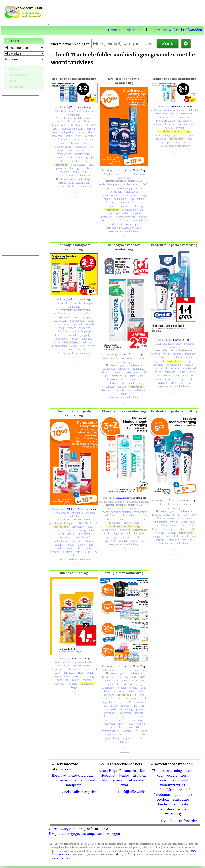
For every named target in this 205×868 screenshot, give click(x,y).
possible (141, 735)
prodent (177, 354)
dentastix (69, 673)
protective (115, 523)
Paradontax (162, 795)
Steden (140, 30)
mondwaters (60, 780)
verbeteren (116, 224)
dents (190, 379)
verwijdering (64, 154)
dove (135, 680)
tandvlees (61, 165)
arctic (69, 136)
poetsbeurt (89, 140)
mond (164, 368)
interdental (77, 541)
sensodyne (73, 314)
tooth (189, 139)
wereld (160, 533)
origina (133, 688)
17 (79, 556)
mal (140, 203)
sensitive (182, 124)
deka (104, 372)
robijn (120, 727)
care (56, 324)
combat (69, 168)
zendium (156, 354)
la (133, 203)
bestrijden (107, 217)
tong (154, 368)
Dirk (143, 771)
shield (127, 523)
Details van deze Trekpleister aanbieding (124, 670)
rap (182, 379)
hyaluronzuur (60, 346)
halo (107, 717)
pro (91, 147)
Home (112, 30)
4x (133, 717)
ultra (92, 530)
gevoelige (62, 339)
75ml (85, 172)
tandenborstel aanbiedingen (77, 179)
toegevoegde (62, 676)
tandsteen (76, 161)
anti (193, 124)
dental (89, 548)
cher (105, 699)
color (144, 731)
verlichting (75, 335)
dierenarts (74, 669)
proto (125, 717)
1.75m (141, 717)
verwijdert (91, 136)
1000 (145, 184)
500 (193, 515)
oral (55, 129)
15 (107, 677)
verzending (126, 709)
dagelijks (87, 339)
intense (123, 735)
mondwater (85, 122)
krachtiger (113, 213)
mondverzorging (165, 121)
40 (80, 523)
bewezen (57, 136)
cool (184, 522)
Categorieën (157, 30)
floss (54, 132)
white (81, 132)
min (78, 552)
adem (88, 161)
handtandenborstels (72, 129)
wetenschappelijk (82, 332)
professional (138, 199)
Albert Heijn (108, 771)
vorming (89, 676)
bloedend (161, 139)
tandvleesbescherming (174, 132)
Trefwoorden (192, 30)
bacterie (175, 368)
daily (65, 324)
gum (91, 545)
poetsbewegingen (126, 217)
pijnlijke (89, 335)
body (143, 688)
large (74, 687)
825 (158, 518)
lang (191, 372)
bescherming (83, 150)
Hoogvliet (108, 776)
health (60, 548)
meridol (171, 117)
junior (177, 135)
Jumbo (175, 340)
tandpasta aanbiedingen (77, 176)
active (81, 545)
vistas (134, 541)
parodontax (63, 317)
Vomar (123, 785)
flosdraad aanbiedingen (77, 183)
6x (105, 706)
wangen (190, 365)
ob (132, 735)
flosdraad (77, 125)
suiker (182, 372)
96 (162, 358)
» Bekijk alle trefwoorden (179, 821)
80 (51, 669)
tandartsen (74, 350)
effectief (137, 537)
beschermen (109, 530)
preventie (59, 158)
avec (177, 376)
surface (55, 552)
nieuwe (157, 124)
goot (80, 168)
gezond (122, 387)
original (180, 128)
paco (59, 168)
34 (113, 677)
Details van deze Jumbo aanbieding (74, 663)
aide (142, 695)
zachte (143, 217)
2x (142, 210)
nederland (63, 332)
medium (65, 172)
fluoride (91, 541)
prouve (167, 376)
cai (143, 680)
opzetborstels (130, 195)
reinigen (189, 361)
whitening (80, 147)
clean (89, 168)
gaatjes (90, 158)
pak (143, 706)
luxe (86, 143)
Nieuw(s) (126, 30)
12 (103, 677)
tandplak (62, 161)
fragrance (108, 688)
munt (63, 143)
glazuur (123, 541)
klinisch (92, 132)
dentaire (68, 552)
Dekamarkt (125, 355)
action (90, 673)
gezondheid (139, 221)
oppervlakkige (83, 154)
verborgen (109, 724)
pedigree (60, 669)
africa (125, 680)
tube (144, 372)
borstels (91, 129)
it (135, 695)
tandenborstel (60, 125)
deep (144, 195)
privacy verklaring (125, 855)
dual (143, 519)
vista (137, 523)
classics (127, 731)
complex (167, 142)
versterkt (170, 372)
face (107, 691)
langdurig (174, 540)
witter (76, 140)
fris (184, 540)
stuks (76, 172)
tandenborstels (110, 195)
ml (113, 221)
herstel (57, 342)
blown (140, 738)
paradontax (59, 314)
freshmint (108, 390)
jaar (178, 142)
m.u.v (189, 518)
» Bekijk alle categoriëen (80, 792)
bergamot (128, 738)
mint (93, 342)
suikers (77, 676)
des (82, 346)
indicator (163, 383)
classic (179, 358)
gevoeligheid (78, 165)
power (140, 709)
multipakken (68, 132)
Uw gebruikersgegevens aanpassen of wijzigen (84, 834)
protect (72, 328)
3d (192, 376)
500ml (87, 552)
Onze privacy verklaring (67, 829)
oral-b (58, 122)
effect (126, 213)
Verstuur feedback (62, 858)
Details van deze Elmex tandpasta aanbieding (174, 111)
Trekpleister (122, 170)
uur (70, 150)
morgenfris (109, 735)
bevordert (60, 684)
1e (63, 350)
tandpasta (69, 122)
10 (96, 523)
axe (116, 680)
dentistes (139, 713)
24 (87, 125)
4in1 (176, 536)
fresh (79, 136)
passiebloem (112, 738)
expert (61, 150)
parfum (124, 742)
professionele (75, 158)
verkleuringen (61, 140)
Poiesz (117, 780)
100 (94, 125)
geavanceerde (63, 147)
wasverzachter (110, 731)
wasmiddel (133, 727)
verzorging (116, 192)
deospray (125, 706)
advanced (75, 143)
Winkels (174, 30)
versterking (137, 206)
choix (116, 717)
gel (182, 383)
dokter (193, 529)
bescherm (140, 534)
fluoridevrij (84, 534)
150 (127, 677)
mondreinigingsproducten (128, 188)
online (107, 680)
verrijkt (174, 522)
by (136, 731)
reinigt (76, 680)
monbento (116, 372)
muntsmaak (190, 368)
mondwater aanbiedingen (77, 187)
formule (170, 124)
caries (168, 128)
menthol (119, 720)
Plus (106, 780)
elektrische (132, 192)
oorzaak (188, 135)
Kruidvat (75, 107)
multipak (142, 702)
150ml (114, 706)
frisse (128, 224)
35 (156, 358)
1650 (142, 677)
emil (91, 165)
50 (120, 677)
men (109, 720)
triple (80, 673)
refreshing (136, 684)
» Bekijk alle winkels (133, 792)
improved (77, 324)
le (112, 699)
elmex (161, 117)
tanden (75, 339)
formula (90, 324)
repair (61, 328)
